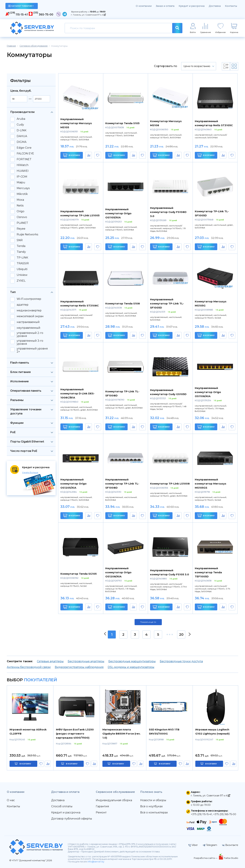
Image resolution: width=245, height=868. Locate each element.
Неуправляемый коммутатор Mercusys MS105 (76, 123)
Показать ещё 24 (148, 622)
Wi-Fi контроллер (29, 299)
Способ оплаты (62, 806)
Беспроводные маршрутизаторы (132, 661)
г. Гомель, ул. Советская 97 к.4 (88, 15)
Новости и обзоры (153, 800)
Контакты (231, 6)
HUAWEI (23, 171)
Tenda (21, 246)
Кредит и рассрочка (192, 6)
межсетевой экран (30, 316)
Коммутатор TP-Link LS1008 (170, 484)
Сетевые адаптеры (50, 661)
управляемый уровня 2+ (32, 350)
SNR (20, 240)
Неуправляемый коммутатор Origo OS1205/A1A (73, 484)
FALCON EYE (25, 154)
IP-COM (22, 177)
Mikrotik (22, 194)
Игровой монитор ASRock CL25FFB (28, 732)
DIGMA (22, 142)
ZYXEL (21, 281)
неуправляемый (28, 328)
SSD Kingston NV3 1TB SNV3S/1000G (164, 732)
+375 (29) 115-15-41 (201, 814)
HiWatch (23, 165)
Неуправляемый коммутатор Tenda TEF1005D (208, 572)
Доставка (215, 6)
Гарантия (102, 806)
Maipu (21, 182)
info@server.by (96, 862)
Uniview (22, 275)
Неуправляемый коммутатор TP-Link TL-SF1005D (167, 303)
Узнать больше (30, 472)
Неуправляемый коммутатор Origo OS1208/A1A (118, 572)
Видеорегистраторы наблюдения (79, 667)
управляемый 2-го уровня (30, 335)
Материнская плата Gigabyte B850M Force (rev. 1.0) (121, 734)
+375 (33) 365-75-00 (225, 814)
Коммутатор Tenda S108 (123, 303)
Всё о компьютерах (154, 812)
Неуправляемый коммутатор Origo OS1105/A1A (118, 213)
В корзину (72, 155)
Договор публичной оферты (72, 819)
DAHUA (22, 136)
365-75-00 (46, 15)
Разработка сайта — (206, 858)
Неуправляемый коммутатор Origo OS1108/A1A (208, 392)
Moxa (20, 200)
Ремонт (101, 812)
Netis (20, 206)
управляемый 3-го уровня (30, 342)
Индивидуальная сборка (114, 800)
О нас (11, 800)
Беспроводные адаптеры (86, 661)
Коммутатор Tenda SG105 (79, 574)
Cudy (20, 125)
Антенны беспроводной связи (29, 667)
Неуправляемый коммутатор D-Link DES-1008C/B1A (77, 393)
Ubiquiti (22, 269)
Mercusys (23, 188)
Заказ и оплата (165, 6)
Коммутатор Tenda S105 (122, 123)
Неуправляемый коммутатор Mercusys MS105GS (211, 484)
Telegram (210, 845)
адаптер (23, 305)
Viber (193, 845)
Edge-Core (24, 148)
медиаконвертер (29, 311)
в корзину (25, 764)
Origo (21, 211)
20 (181, 635)
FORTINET (24, 159)
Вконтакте (230, 845)
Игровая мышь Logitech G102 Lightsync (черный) (212, 732)
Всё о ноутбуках (151, 806)
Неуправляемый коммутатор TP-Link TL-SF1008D (122, 484)
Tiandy (21, 252)
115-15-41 (22, 15)
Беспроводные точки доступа (181, 661)
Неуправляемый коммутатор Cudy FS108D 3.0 (168, 212)
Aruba (21, 119)
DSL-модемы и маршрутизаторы (131, 667)
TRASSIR (23, 263)
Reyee (21, 229)
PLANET (22, 223)
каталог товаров (21, 6)
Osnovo (22, 217)
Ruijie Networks (27, 235)
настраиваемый (28, 322)
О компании (144, 6)
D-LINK (22, 130)
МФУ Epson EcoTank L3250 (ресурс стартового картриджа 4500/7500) (75, 734)
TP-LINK (22, 258)
